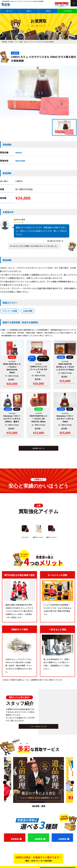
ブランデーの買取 (18, 42)
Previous (5, 782)
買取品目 (48, 11)
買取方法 (29, 11)
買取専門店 (4, 42)
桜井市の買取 (20, 161)
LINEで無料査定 (67, 11)
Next (72, 782)
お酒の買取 (11, 42)
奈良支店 (19, 153)
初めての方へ (10, 11)
